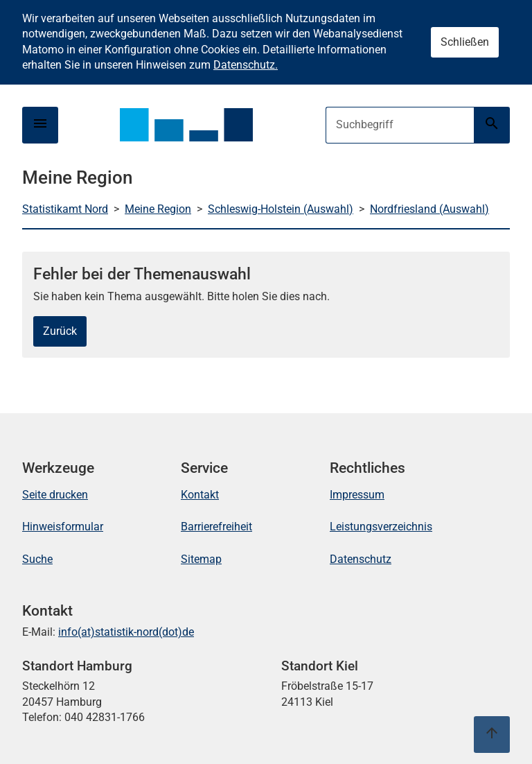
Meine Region (158, 209)
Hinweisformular (63, 527)
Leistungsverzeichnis (381, 527)
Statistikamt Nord (65, 209)
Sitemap (201, 559)
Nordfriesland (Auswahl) (429, 209)
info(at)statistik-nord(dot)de (126, 632)
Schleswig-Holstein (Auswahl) (281, 209)
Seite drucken (55, 495)
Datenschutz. (246, 65)
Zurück (60, 331)
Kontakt (200, 495)
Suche (37, 559)
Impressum (357, 495)
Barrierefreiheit (216, 527)
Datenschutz (361, 559)
